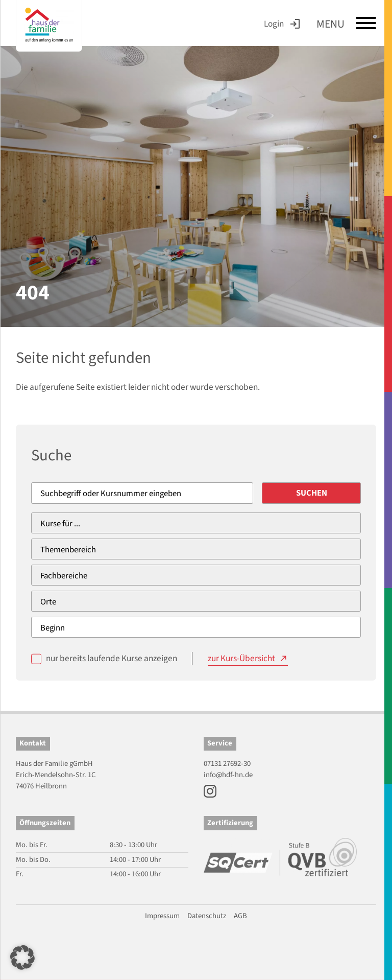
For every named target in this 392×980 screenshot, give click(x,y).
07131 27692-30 (227, 764)
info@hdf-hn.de (228, 775)
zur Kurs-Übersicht (241, 658)
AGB (240, 916)
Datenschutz (207, 916)
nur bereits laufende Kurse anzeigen (112, 658)
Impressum (162, 916)
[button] (22, 958)
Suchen (312, 493)
